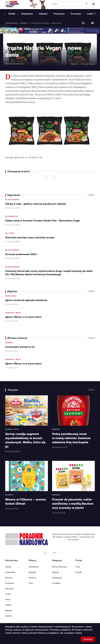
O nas (78, 567)
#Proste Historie (88, 64)
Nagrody (56, 572)
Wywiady (32, 572)
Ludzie (90, 14)
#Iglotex (74, 64)
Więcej (92, 195)
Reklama (9, 610)
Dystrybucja (57, 578)
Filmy (31, 583)
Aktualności (14, 200)
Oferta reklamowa (59, 567)
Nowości (43, 14)
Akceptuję (88, 639)
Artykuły (24, 23)
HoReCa (9, 605)
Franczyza (76, 14)
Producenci (59, 14)
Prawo (8, 600)
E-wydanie (56, 583)
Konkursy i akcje (13, 313)
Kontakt (8, 616)
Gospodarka (27, 14)
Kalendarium (34, 567)
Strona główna (11, 23)
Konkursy (32, 578)
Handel (12, 14)
